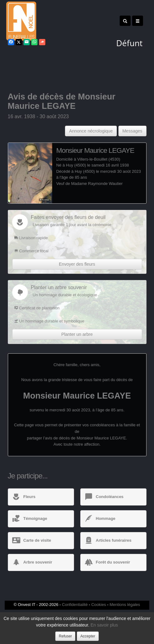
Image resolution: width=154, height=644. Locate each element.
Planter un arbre (77, 334)
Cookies (99, 605)
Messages (132, 131)
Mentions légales (125, 605)
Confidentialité (75, 605)
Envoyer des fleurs (77, 264)
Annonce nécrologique (91, 131)
